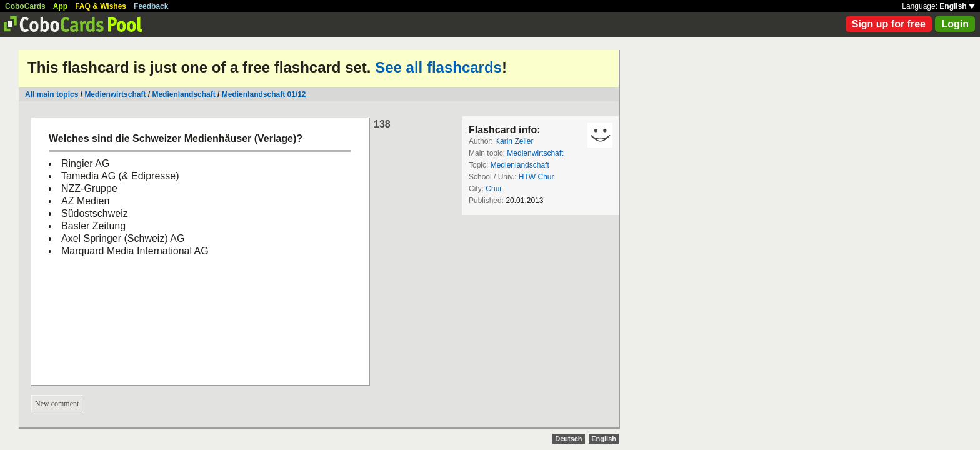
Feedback (151, 6)
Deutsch (568, 439)
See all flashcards (438, 67)
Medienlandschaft (183, 94)
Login (955, 24)
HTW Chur (537, 177)
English (957, 6)
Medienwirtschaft (115, 94)
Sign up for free (889, 24)
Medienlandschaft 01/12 (264, 94)
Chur (494, 189)
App (60, 6)
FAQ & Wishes (101, 6)
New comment (57, 404)
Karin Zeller (514, 141)
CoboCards (25, 6)
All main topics (52, 94)
